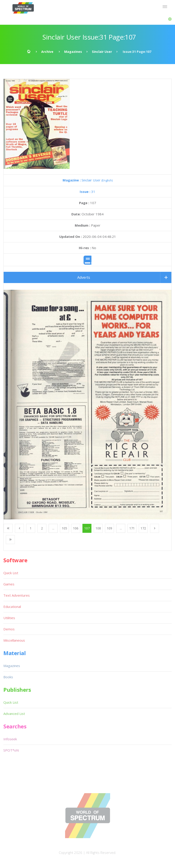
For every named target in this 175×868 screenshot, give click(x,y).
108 (98, 528)
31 (87, 192)
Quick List (11, 573)
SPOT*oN (11, 750)
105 (64, 528)
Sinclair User (102, 52)
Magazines (73, 52)
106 (76, 528)
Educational (12, 607)
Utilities (9, 618)
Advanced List (14, 714)
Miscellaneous (14, 640)
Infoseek (10, 739)
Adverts (84, 277)
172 (143, 528)
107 (87, 528)
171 (132, 528)
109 (109, 528)
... (53, 528)
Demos (9, 629)
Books (8, 677)
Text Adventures (17, 595)
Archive (47, 52)
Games (9, 584)
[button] (170, 19)
